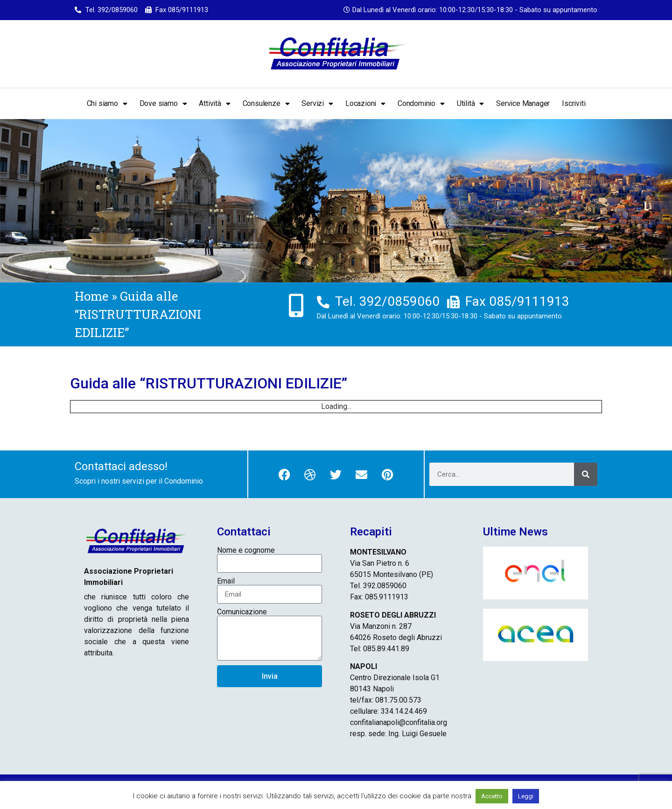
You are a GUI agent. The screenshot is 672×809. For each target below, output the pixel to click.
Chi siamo (107, 104)
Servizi (317, 104)
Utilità (470, 104)
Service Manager (523, 103)
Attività (214, 104)
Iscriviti (574, 103)
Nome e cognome (246, 550)
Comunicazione (242, 612)
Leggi (526, 796)
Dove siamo (163, 104)
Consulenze (266, 104)
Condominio (421, 104)
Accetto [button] (492, 796)
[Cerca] (586, 474)
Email (226, 581)
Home (92, 296)
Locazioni (365, 104)
